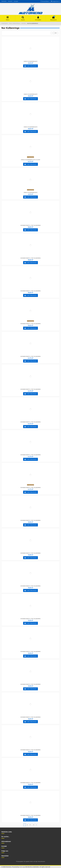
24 (56, 33)
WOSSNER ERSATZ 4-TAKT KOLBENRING (31, 225)
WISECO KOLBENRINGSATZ (31, 61)
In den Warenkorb (31, 66)
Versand (10, 1)
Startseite (4, 1)
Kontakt (16, 1)
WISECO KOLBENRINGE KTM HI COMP (31, 160)
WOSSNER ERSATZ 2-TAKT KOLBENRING (31, 520)
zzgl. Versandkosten (40, 861)
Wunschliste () (45, 1)
